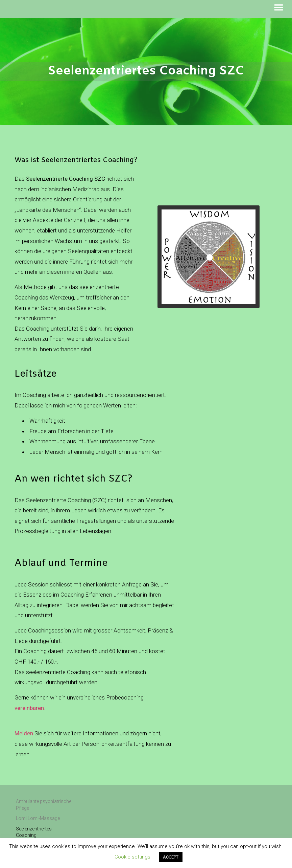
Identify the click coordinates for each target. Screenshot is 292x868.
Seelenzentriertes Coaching (34, 832)
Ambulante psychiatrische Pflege (44, 805)
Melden (24, 733)
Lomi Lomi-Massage (38, 818)
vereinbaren (29, 708)
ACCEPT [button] (171, 857)
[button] (279, 7)
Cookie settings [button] (132, 857)
